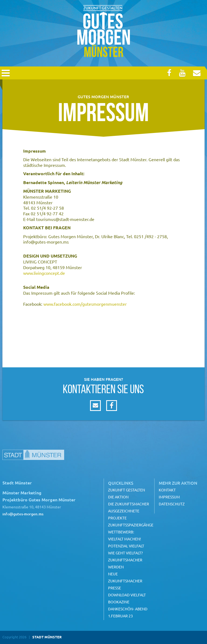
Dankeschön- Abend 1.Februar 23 (128, 612)
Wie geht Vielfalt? (125, 553)
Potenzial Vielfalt (126, 546)
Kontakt (167, 490)
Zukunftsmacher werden (125, 563)
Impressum (169, 497)
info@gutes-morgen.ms (23, 514)
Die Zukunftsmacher (129, 504)
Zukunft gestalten (127, 490)
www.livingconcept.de (44, 273)
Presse (115, 588)
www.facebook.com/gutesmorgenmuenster (85, 304)
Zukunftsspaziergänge (131, 525)
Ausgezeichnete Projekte (124, 514)
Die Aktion (118, 497)
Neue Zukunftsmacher (125, 577)
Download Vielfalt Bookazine (127, 598)
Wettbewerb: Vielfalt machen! (125, 535)
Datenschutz (172, 504)
